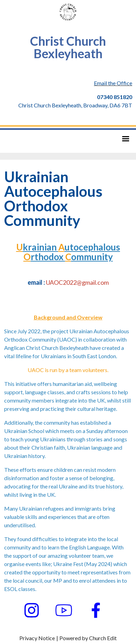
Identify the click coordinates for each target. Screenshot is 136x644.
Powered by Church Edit (88, 638)
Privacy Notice (37, 638)
